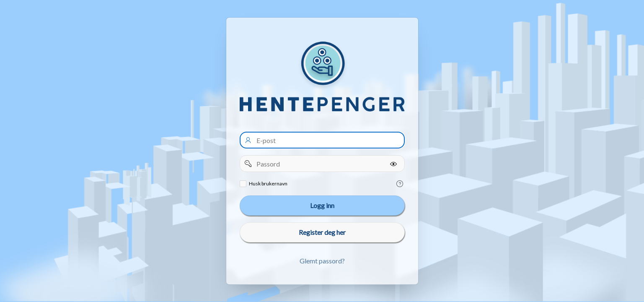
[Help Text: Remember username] (400, 184)
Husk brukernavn (268, 184)
